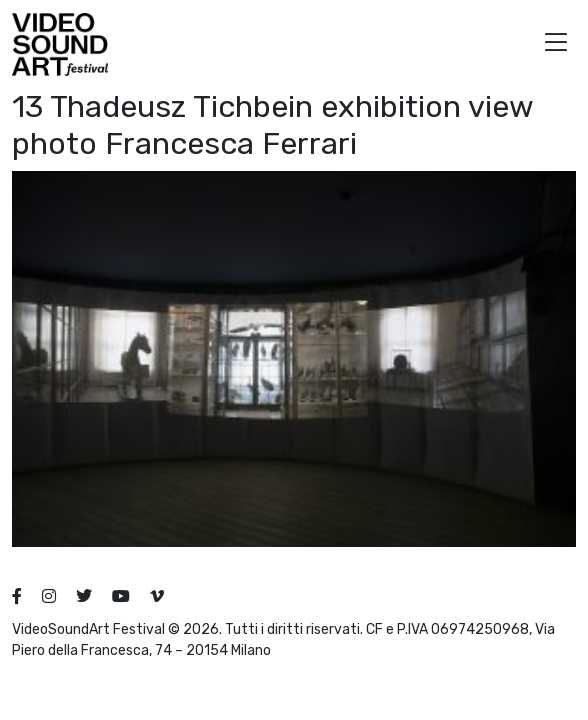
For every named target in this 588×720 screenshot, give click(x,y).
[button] (556, 44)
